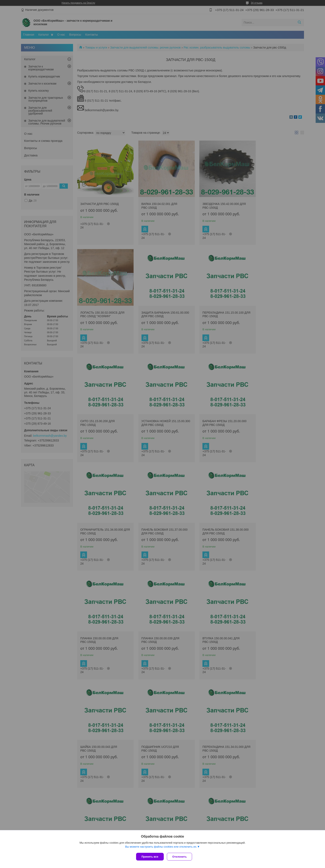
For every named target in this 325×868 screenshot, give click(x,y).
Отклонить (180, 857)
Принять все (150, 857)
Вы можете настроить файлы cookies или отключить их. (161, 847)
